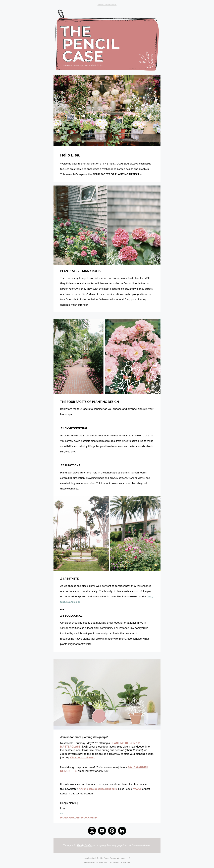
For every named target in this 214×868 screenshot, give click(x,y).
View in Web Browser (107, 5)
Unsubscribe (89, 858)
